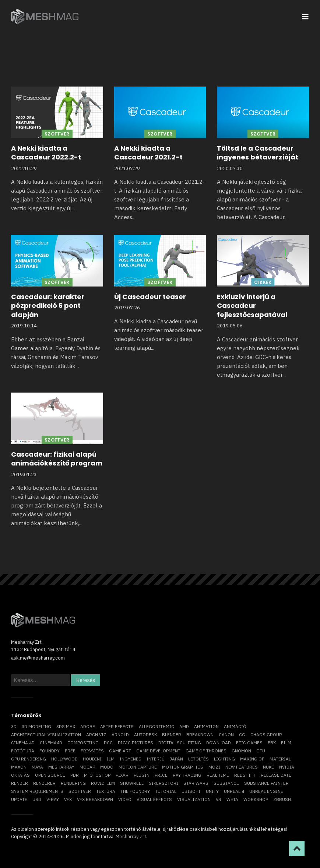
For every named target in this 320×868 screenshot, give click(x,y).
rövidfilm (103, 783)
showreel (132, 783)
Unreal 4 (234, 791)
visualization (194, 799)
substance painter (266, 783)
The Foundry (135, 791)
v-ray (53, 799)
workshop (256, 799)
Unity (212, 791)
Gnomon (241, 751)
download (219, 743)
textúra (106, 791)
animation (206, 726)
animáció (235, 726)
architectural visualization (46, 735)
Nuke (268, 767)
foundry (50, 751)
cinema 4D (23, 743)
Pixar (122, 775)
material (280, 759)
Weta (232, 799)
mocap (87, 767)
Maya (37, 767)
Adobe (88, 726)
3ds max (66, 726)
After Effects (117, 726)
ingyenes (131, 759)
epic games (249, 743)
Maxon (19, 767)
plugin (142, 775)
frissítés (92, 751)
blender (172, 735)
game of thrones (206, 751)
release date (276, 775)
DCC (108, 743)
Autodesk (145, 735)
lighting (224, 759)
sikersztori (163, 783)
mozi (214, 767)
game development (158, 751)
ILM (111, 759)
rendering (73, 783)
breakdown (200, 735)
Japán (176, 759)
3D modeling (36, 726)
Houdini (92, 759)
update (19, 799)
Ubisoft (191, 791)
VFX (68, 799)
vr (219, 799)
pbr (75, 775)
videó (125, 799)
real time (218, 775)
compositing (83, 743)
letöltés (198, 759)
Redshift (245, 775)
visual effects (154, 799)
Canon (226, 735)
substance (226, 783)
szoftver (80, 791)
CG (242, 735)
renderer (44, 783)
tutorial (166, 791)
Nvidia (287, 767)
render (20, 783)
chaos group (266, 735)
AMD (184, 726)
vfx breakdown (95, 799)
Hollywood (64, 759)
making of (252, 759)
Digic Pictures (136, 743)
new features (242, 767)
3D (14, 726)
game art (120, 751)
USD (37, 799)
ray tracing (187, 775)
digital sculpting (180, 743)
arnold (120, 735)
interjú (156, 759)
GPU (261, 751)
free (70, 751)
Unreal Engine (266, 791)
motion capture (138, 767)
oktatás (20, 775)
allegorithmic (157, 726)
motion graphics (183, 767)
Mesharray (61, 767)
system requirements (37, 791)
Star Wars (196, 783)
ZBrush (282, 799)
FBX (272, 743)
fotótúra (23, 751)
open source (50, 775)
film (286, 743)
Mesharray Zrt (131, 837)
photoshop (97, 775)
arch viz (96, 735)
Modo (107, 767)
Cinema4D (51, 743)
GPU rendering (29, 759)
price (161, 775)
